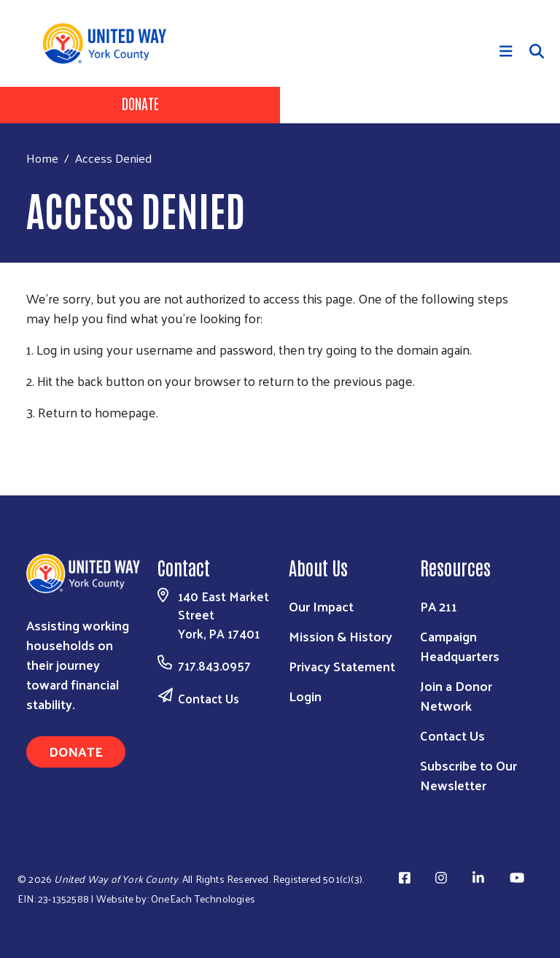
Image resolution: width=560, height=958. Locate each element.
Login (305, 696)
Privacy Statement (342, 666)
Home (42, 158)
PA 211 (439, 606)
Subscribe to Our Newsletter (468, 775)
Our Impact (321, 606)
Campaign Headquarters (460, 646)
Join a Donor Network (456, 695)
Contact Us (209, 698)
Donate (140, 103)
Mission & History (341, 636)
